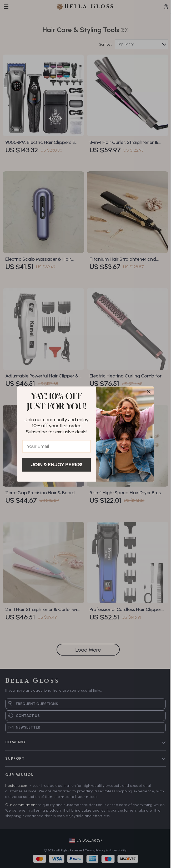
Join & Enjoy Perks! (57, 465)
